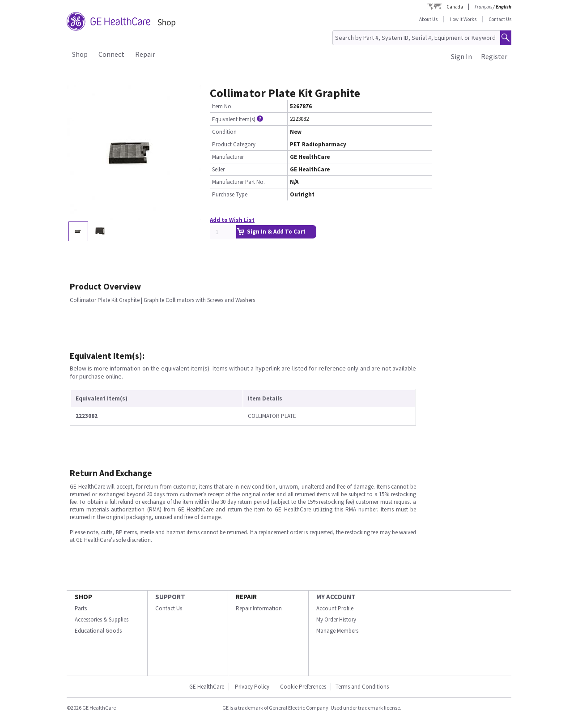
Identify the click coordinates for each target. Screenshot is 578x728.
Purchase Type (230, 194)
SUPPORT (170, 597)
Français (483, 7)
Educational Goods (98, 631)
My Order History (336, 619)
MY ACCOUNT (336, 597)
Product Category (234, 144)
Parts (81, 608)
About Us (428, 19)
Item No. (222, 106)
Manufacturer (228, 157)
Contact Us (500, 19)
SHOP (83, 597)
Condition (224, 132)
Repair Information (259, 608)
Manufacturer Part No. (238, 182)
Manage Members (337, 631)
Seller (218, 169)
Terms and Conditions (362, 687)
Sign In (461, 56)
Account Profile (335, 608)
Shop (80, 54)
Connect (111, 54)
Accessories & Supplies (102, 619)
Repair (145, 54)
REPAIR (246, 597)
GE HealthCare (207, 687)
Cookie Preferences (303, 687)
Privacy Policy (252, 687)
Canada (455, 7)
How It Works (463, 19)
